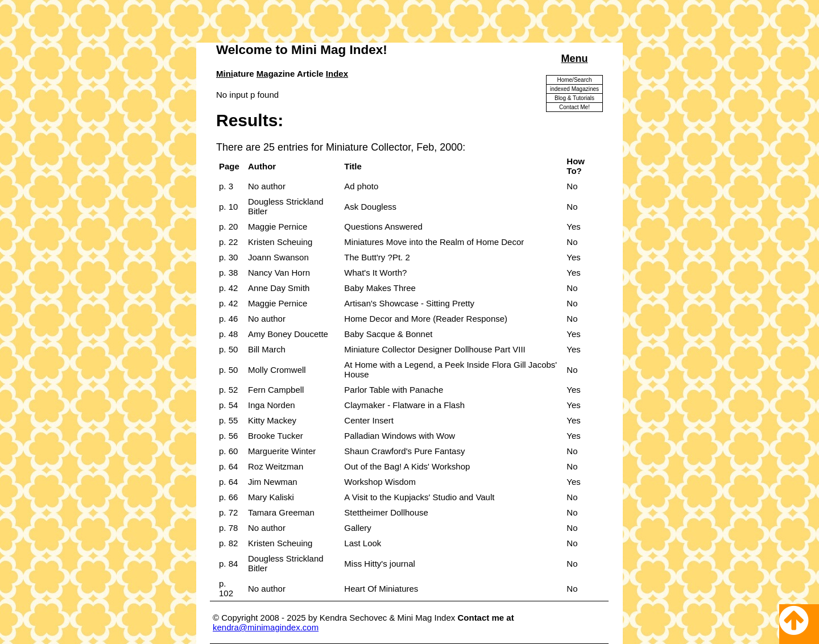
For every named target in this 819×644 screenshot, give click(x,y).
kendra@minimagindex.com (266, 627)
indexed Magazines (574, 89)
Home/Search (574, 80)
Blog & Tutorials (574, 98)
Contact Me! (574, 107)
